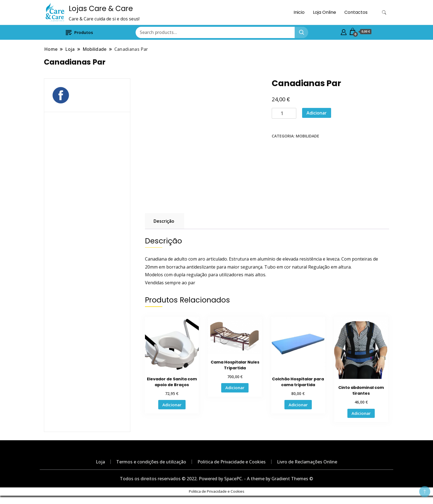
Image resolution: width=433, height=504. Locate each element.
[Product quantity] (284, 113)
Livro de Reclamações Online (307, 462)
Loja (100, 462)
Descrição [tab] (164, 221)
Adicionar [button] (172, 405)
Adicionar (317, 113)
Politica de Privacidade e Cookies (232, 462)
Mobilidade (307, 136)
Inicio (299, 12)
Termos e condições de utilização (151, 462)
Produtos (79, 32)
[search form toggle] (384, 13)
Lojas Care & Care (101, 9)
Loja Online (324, 12)
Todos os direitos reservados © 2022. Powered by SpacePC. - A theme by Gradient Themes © (216, 479)
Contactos (356, 12)
